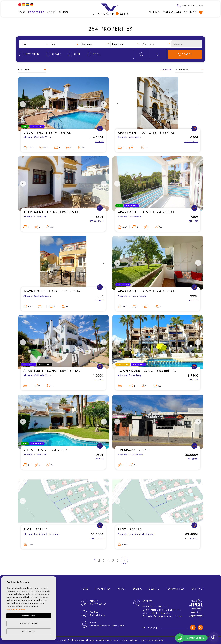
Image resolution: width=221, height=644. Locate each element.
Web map (134, 640)
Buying (63, 12)
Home (22, 12)
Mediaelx (159, 640)
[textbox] (35, 44)
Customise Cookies (29, 623)
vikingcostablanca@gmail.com (107, 626)
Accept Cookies (29, 616)
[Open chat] (214, 637)
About (51, 12)
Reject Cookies (29, 631)
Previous (23, 104)
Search (185, 54)
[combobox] (35, 44)
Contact (190, 12)
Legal (107, 640)
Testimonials (172, 12)
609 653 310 (98, 615)
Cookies (124, 640)
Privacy (115, 640)
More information (16, 610)
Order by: (166, 70)
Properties (36, 12)
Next (104, 104)
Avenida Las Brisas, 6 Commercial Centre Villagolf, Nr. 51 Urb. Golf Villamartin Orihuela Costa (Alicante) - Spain (162, 611)
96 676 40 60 (98, 604)
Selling (154, 12)
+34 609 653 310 (190, 5)
